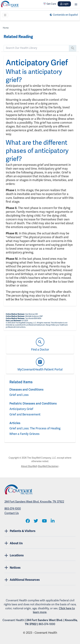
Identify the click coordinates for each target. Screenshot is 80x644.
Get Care (50, 4)
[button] (76, 4)
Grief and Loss (19, 395)
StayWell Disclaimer (48, 466)
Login (64, 4)
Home (6, 28)
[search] (36, 48)
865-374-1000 (13, 509)
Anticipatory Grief (21, 409)
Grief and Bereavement (25, 414)
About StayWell (29, 466)
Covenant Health (13, 620)
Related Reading (18, 37)
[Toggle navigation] (5, 15)
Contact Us (12, 513)
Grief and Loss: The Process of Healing (35, 428)
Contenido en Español (65, 15)
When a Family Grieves (24, 434)
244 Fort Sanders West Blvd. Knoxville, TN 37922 (34, 502)
